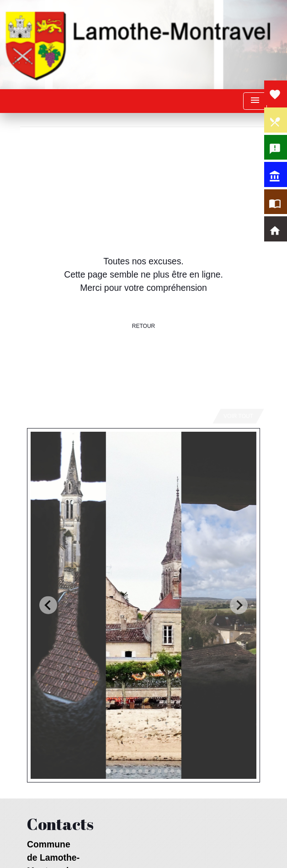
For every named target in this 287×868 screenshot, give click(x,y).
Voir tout (238, 416)
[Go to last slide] (48, 605)
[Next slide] (239, 605)
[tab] (108, 771)
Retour (143, 326)
